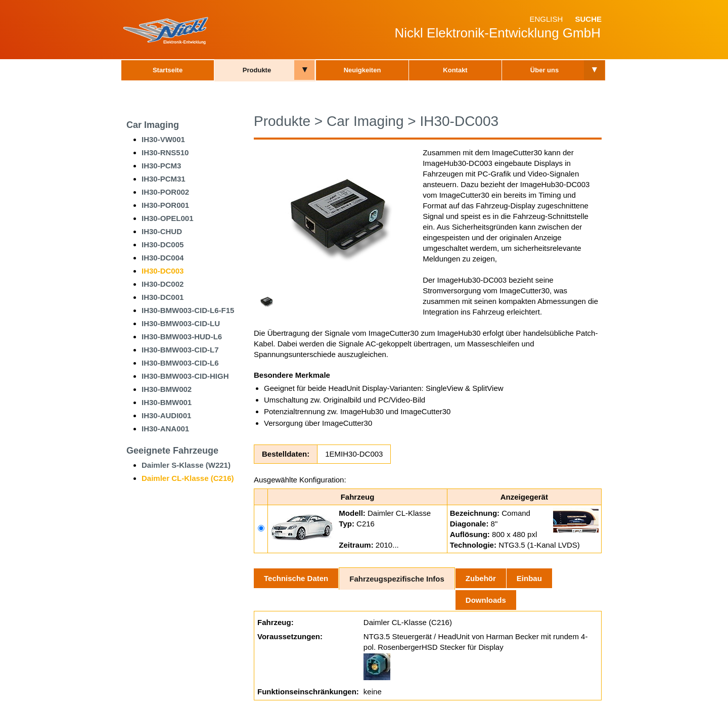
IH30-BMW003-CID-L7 (180, 350)
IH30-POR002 (165, 192)
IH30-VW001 (163, 139)
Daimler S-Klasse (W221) (186, 465)
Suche (588, 19)
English (546, 19)
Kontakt (455, 70)
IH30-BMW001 (167, 402)
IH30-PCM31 (164, 179)
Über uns (544, 70)
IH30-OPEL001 (168, 218)
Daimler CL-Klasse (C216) (188, 478)
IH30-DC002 (163, 284)
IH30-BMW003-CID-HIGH (185, 376)
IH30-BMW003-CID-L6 (180, 363)
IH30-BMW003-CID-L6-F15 (188, 310)
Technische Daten (296, 578)
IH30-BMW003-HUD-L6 (182, 337)
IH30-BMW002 (167, 389)
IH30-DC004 (163, 258)
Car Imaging (153, 125)
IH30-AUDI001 (166, 415)
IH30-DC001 (163, 297)
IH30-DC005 (163, 245)
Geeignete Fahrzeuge (172, 451)
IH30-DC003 (163, 271)
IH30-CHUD (162, 231)
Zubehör (481, 578)
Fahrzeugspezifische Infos (397, 579)
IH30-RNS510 (165, 152)
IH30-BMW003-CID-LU (181, 323)
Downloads (486, 600)
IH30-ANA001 (165, 429)
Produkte (257, 70)
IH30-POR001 (165, 205)
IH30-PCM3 (161, 166)
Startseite (168, 70)
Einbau (529, 578)
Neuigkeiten (362, 70)
